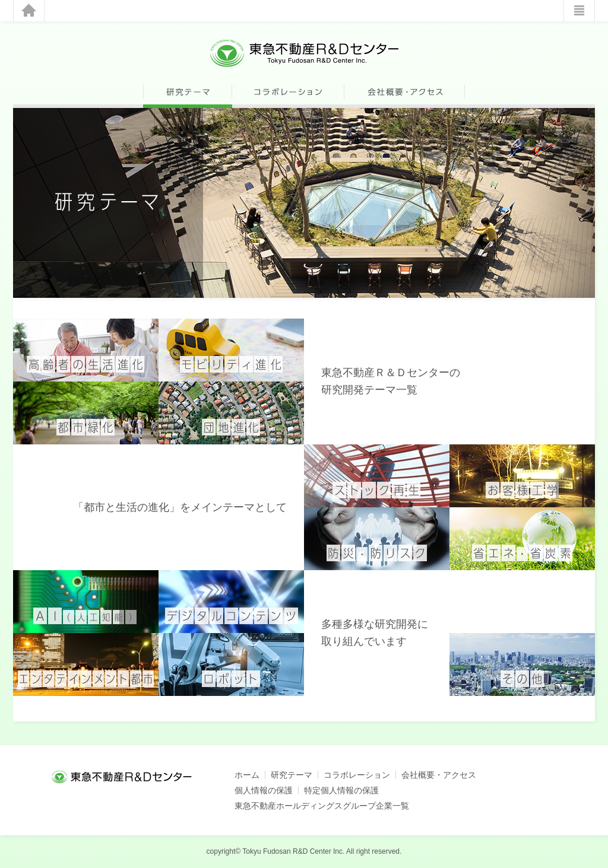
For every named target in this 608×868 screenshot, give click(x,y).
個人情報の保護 (264, 790)
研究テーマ (292, 775)
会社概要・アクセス (439, 775)
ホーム (247, 775)
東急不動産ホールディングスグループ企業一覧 (322, 806)
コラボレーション (357, 775)
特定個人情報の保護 (341, 790)
